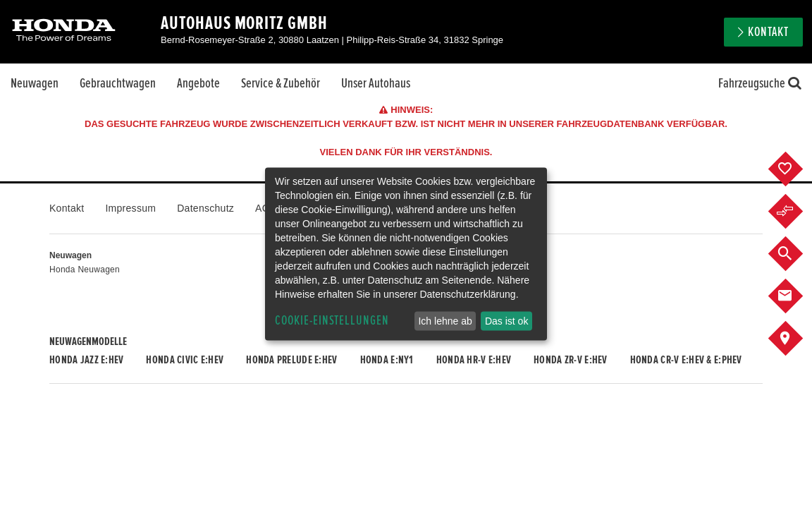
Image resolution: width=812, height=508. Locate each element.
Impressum (130, 208)
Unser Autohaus (376, 83)
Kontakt (768, 32)
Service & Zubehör (281, 83)
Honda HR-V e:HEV (474, 360)
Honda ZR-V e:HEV (570, 360)
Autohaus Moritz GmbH (244, 23)
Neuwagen (35, 83)
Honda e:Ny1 (387, 360)
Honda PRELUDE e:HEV (291, 360)
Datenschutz (205, 208)
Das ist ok (506, 321)
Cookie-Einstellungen (332, 321)
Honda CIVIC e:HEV (185, 360)
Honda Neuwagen (85, 270)
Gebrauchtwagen (118, 83)
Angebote (198, 83)
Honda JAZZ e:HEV (86, 360)
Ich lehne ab (445, 321)
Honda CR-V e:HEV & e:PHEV (686, 360)
